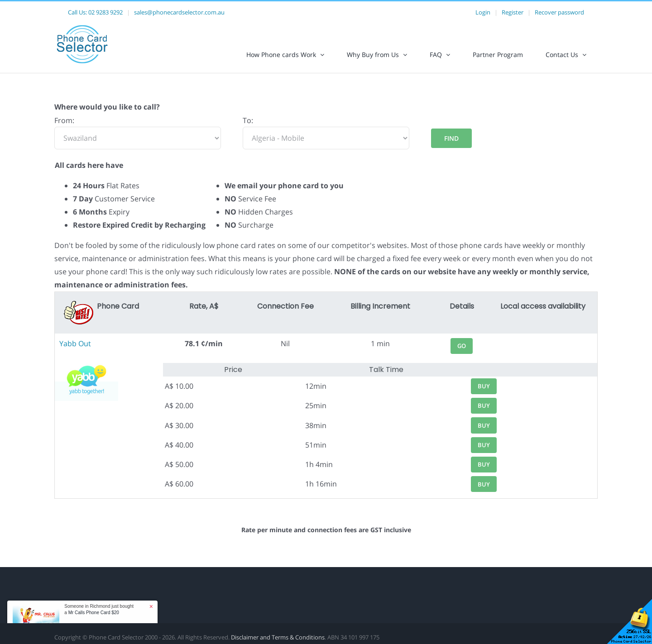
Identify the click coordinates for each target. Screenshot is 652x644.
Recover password (559, 12)
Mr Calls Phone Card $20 (94, 613)
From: (64, 120)
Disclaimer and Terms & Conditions (278, 637)
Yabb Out (75, 343)
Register (513, 12)
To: (248, 120)
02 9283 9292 (105, 12)
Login (483, 12)
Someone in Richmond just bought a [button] (99, 609)
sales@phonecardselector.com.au (179, 12)
